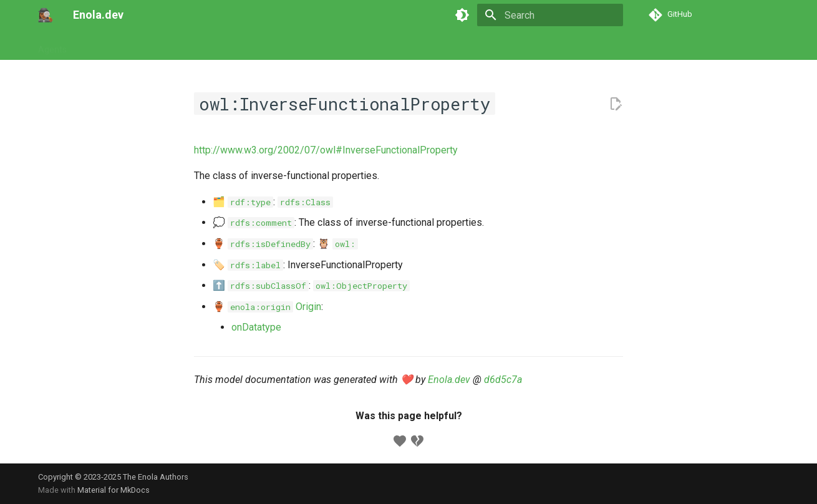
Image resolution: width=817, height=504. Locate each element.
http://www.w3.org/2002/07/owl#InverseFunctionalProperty (326, 150)
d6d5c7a (503, 380)
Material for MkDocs (114, 490)
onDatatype (256, 327)
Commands (154, 46)
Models (206, 46)
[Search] (550, 15)
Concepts (254, 46)
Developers (310, 46)
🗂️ (243, 202)
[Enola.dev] (46, 15)
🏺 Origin (267, 307)
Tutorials (99, 46)
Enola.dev (449, 380)
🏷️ (248, 265)
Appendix (366, 46)
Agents (52, 46)
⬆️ (261, 285)
